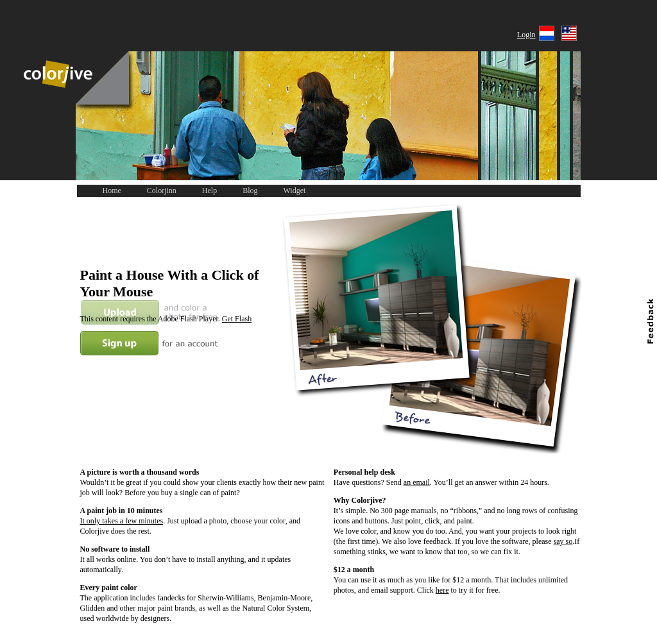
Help (209, 191)
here (442, 590)
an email (417, 482)
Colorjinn (162, 191)
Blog (250, 191)
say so (563, 541)
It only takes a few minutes (122, 521)
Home (112, 191)
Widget (295, 191)
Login (526, 35)
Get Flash (237, 319)
